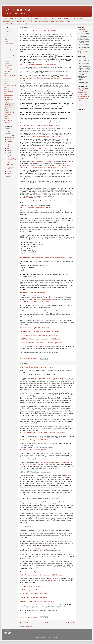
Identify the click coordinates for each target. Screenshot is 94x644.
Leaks (5, 83)
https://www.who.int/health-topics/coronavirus (33, 293)
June (8, 148)
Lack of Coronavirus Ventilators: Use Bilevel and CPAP (38, 31)
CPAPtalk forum (82, 91)
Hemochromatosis (8, 77)
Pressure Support (8, 107)
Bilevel (5, 34)
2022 (7, 129)
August (9, 144)
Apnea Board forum (83, 89)
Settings (6, 116)
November (10, 137)
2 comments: (34, 359)
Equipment (6, 73)
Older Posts (70, 623)
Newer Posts (24, 623)
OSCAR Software (83, 95)
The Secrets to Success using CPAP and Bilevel (69, 19)
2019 (7, 176)
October (9, 139)
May (8, 150)
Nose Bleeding (7, 97)
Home (5, 19)
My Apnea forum (82, 93)
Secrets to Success (34, 296)
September (10, 142)
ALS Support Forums (83, 102)
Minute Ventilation (8, 91)
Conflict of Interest (8, 53)
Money (5, 93)
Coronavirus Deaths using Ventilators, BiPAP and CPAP (36, 328)
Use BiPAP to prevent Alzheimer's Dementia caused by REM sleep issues (41, 575)
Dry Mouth (6, 67)
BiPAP (5, 36)
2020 (7, 133)
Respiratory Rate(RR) (9, 113)
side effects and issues (40, 347)
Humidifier (6, 79)
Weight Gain (7, 123)
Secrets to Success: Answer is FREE (43, 19)
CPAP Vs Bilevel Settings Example (39, 21)
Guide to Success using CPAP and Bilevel (15, 21)
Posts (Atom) (30, 626)
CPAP (5, 59)
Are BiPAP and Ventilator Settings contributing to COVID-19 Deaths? (40, 339)
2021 (7, 131)
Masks (5, 87)
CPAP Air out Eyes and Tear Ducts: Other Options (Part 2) (37, 601)
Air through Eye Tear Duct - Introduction (31, 586)
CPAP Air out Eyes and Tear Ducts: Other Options (36, 367)
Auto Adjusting (7, 32)
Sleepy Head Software (84, 97)
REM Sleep (7, 109)
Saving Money (7, 115)
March (9, 155)
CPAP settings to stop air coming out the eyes (53, 463)
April (8, 153)
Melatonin (6, 89)
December (10, 135)
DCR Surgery (7, 61)
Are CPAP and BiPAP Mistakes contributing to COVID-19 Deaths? (39, 335)
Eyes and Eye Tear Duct (10, 75)
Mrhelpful (82, 29)
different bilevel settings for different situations (37, 302)
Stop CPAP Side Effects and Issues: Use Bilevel (17, 24)
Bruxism (6, 42)
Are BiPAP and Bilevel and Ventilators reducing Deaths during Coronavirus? (42, 343)
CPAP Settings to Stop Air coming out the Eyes (49, 378)
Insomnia (6, 81)
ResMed (6, 111)
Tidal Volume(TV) (8, 121)
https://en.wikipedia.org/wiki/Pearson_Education (47, 136)
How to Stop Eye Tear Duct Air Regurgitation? (33, 594)
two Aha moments (53, 581)
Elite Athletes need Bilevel (38, 149)
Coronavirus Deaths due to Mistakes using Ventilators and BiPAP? (39, 331)
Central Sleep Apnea (9, 47)
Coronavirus (7, 57)
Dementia (6, 63)
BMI (5, 38)
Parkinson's (7, 103)
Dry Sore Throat (8, 69)
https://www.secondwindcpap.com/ (30, 198)
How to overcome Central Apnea (58, 167)
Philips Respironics (8, 105)
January (9, 173)
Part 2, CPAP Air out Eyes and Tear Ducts (45, 549)
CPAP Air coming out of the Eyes (29, 590)
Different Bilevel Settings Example (60, 21)
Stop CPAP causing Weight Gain (35, 167)
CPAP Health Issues (18, 10)
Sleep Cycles (7, 119)
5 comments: (34, 617)
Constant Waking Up (9, 55)
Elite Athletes (7, 71)
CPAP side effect (62, 466)
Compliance (7, 51)
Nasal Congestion (8, 95)
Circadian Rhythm (8, 49)
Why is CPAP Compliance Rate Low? (20, 19)
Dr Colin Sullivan (8, 65)
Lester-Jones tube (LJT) (10, 85)
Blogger (56, 638)
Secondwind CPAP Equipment (83, 99)
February (9, 171)
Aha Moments (7, 30)
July (8, 146)
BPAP (5, 40)
